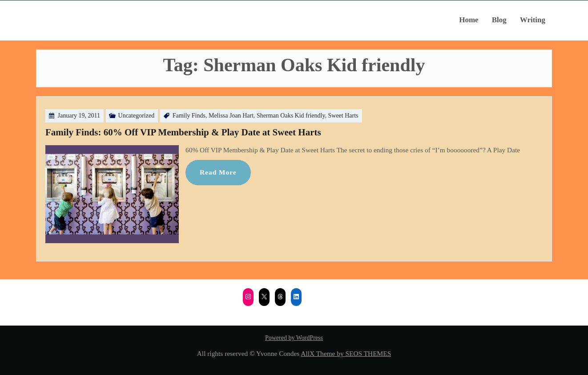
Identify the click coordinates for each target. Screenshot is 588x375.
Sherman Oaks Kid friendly (291, 116)
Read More (218, 172)
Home (469, 20)
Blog (499, 20)
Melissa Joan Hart (231, 116)
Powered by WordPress (294, 338)
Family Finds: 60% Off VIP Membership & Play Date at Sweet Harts (183, 132)
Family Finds (189, 116)
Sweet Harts (343, 116)
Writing (533, 20)
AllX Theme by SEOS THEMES (346, 353)
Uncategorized (137, 116)
